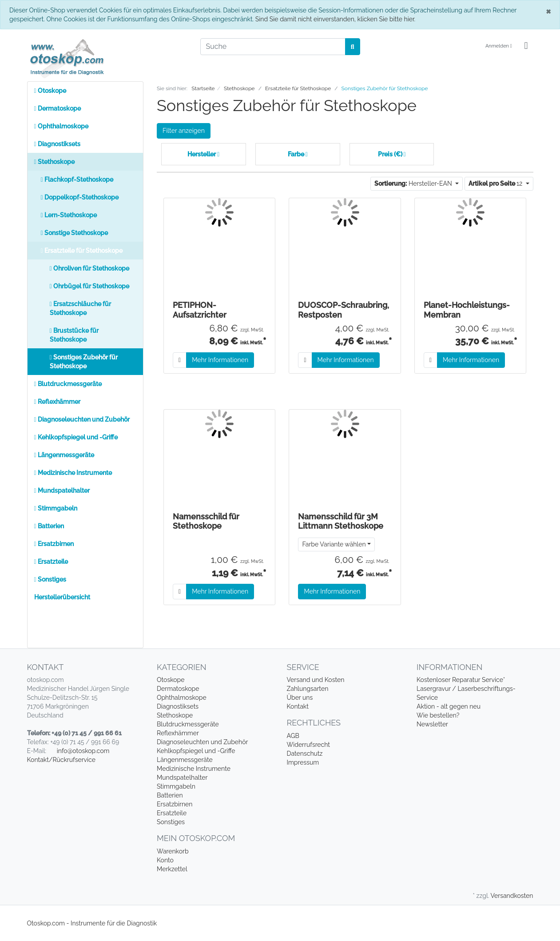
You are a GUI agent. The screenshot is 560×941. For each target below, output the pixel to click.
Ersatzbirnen (54, 544)
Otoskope (50, 91)
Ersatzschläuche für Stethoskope (80, 308)
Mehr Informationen (220, 360)
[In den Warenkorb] (180, 360)
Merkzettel (172, 869)
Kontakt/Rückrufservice (61, 760)
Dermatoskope (58, 108)
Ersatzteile (51, 562)
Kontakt (298, 706)
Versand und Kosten (316, 680)
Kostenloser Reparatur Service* (461, 680)
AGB (293, 736)
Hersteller (203, 154)
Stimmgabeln (56, 508)
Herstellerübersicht (62, 597)
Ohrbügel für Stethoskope (89, 286)
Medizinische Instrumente (73, 473)
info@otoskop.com (83, 751)
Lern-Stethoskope (69, 215)
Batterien (49, 526)
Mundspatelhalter (62, 490)
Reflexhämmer (57, 402)
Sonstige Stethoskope (74, 233)
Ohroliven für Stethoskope (89, 268)
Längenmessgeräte (64, 455)
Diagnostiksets (57, 144)
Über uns (300, 698)
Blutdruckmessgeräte (68, 384)
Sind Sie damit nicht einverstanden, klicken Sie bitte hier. (335, 19)
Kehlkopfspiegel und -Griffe (76, 437)
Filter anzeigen (184, 131)
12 (496, 183)
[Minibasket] (526, 46)
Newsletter (432, 724)
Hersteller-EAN (414, 183)
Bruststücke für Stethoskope (74, 335)
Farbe (298, 154)
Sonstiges (50, 579)
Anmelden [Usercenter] (499, 46)
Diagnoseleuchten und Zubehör (82, 419)
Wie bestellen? (438, 715)
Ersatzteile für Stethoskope (82, 251)
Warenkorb (173, 851)
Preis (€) (392, 154)
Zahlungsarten (308, 689)
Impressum (303, 762)
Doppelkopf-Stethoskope (80, 197)
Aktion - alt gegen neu (449, 706)
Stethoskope (54, 162)
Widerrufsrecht (309, 745)
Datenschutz (305, 754)
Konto (165, 860)
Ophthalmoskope (61, 126)
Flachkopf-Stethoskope (77, 179)
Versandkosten (512, 896)
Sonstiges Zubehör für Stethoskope (84, 362)
